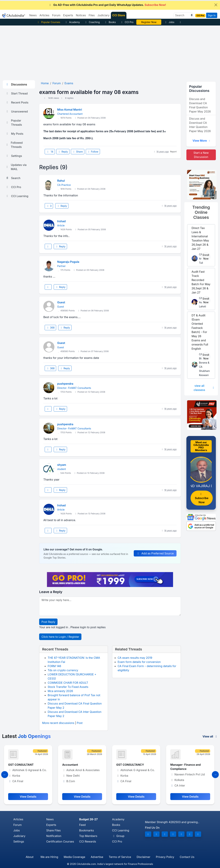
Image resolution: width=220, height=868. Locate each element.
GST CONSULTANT (22, 765)
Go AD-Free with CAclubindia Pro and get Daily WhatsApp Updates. (107, 5)
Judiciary (19, 836)
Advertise (97, 857)
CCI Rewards (88, 841)
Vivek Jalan (149, 22)
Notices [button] (81, 15)
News (50, 819)
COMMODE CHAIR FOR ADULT (68, 683)
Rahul (61, 181)
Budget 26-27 (88, 819)
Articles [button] (44, 15)
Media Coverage (74, 857)
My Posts (14, 134)
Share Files (53, 830)
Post (80, 723)
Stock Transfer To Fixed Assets (68, 687)
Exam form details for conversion (139, 662)
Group (118, 836)
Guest (61, 302)
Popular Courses (48, 22)
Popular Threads (14, 123)
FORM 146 (54, 666)
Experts (51, 825)
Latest (26, 736)
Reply (63, 152)
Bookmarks (87, 830)
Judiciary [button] (104, 15)
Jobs (169, 22)
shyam (62, 465)
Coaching (92, 22)
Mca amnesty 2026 (60, 691)
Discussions (16, 84)
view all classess (204, 388)
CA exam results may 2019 (135, 658)
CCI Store (119, 15)
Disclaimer (144, 857)
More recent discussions (58, 723)
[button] (191, 15)
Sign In (212, 15)
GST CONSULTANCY (131, 765)
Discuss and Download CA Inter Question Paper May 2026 (200, 125)
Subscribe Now (202, 498)
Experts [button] (68, 15)
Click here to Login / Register (60, 637)
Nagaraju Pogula (68, 262)
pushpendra (65, 384)
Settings (14, 156)
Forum (17, 825)
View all (210, 736)
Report (173, 152)
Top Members (88, 836)
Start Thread (17, 93)
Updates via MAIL (16, 167)
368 (50, 328)
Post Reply (48, 622)
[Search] (182, 15)
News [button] (33, 15)
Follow (93, 152)
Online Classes (201, 212)
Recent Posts (17, 102)
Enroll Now (206, 257)
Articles (18, 819)
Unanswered (17, 111)
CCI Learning (17, 196)
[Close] (216, 5)
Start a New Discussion (201, 155)
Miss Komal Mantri (70, 110)
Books (110, 22)
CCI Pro (127, 22)
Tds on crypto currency (63, 670)
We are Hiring (49, 857)
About (30, 857)
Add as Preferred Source (155, 553)
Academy (72, 22)
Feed (82, 825)
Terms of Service (120, 857)
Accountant (71, 765)
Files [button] (92, 15)
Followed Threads (14, 145)
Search (13, 178)
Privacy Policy (165, 857)
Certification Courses (60, 841)
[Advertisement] (110, 51)
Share (78, 152)
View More (202, 141)
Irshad (61, 221)
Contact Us (187, 857)
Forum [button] (56, 15)
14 (50, 152)
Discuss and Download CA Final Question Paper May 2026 (200, 105)
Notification (54, 836)
